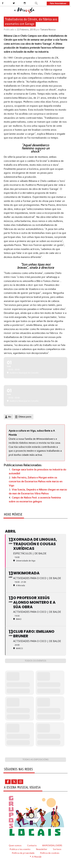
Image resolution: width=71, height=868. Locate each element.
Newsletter (42, 849)
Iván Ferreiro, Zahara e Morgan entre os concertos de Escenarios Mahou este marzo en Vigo (36, 482)
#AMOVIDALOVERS (52, 845)
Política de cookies (50, 853)
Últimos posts (25, 417)
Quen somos (15, 845)
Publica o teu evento (20, 849)
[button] (36, 3)
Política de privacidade (23, 853)
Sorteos (57, 849)
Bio (10, 417)
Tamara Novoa (48, 30)
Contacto (32, 845)
